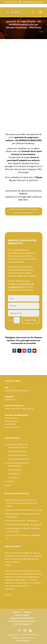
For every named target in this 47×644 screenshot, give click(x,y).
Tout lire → (9, 595)
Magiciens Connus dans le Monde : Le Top (24, 510)
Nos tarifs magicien (22, 624)
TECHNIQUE (15, 474)
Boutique (28, 612)
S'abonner (31, 320)
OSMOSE (23, 194)
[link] (23, 200)
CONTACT (11, 481)
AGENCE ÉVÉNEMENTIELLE (18, 463)
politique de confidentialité (21, 285)
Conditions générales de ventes (22, 621)
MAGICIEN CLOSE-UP (19, 447)
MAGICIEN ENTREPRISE (20, 459)
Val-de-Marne (10, 424)
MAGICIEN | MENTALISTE (17, 445)
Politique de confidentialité (22, 618)
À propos (17, 612)
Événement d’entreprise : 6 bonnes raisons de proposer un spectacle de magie (22, 503)
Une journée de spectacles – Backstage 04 (24, 525)
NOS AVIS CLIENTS (13, 546)
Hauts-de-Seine (11, 421)
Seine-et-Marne (11, 418)
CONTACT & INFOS (13, 381)
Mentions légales (22, 615)
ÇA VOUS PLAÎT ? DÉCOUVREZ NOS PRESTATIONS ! (24, 211)
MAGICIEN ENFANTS (19, 451)
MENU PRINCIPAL (12, 438)
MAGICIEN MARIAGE (19, 455)
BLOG (9, 485)
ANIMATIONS (16, 466)
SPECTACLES (15, 470)
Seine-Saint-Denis (12, 427)
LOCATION (15, 478)
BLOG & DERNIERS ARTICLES (17, 494)
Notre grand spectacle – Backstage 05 (22, 521)
